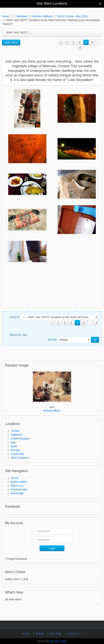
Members (22, 16)
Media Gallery (19, 482)
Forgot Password (17, 559)
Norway (15, 450)
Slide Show (11, 43)
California (16, 435)
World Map (17, 493)
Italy (13, 442)
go (95, 340)
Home (5, 16)
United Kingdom (20, 439)
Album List (17, 486)
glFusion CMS (58, 641)
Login (52, 548)
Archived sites (19, 489)
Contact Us (74, 633)
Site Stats (56, 633)
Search (40, 633)
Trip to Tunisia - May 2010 (72, 16)
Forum (15, 478)
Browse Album (52, 411)
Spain (14, 446)
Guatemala (17, 454)
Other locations (20, 458)
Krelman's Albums (42, 16)
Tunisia (15, 431)
